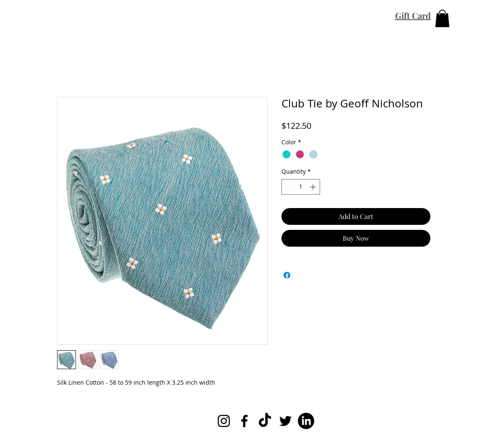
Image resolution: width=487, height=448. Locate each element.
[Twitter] (285, 421)
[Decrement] (288, 187)
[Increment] (314, 187)
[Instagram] (224, 421)
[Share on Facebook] (287, 275)
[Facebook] (244, 421)
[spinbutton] (301, 187)
